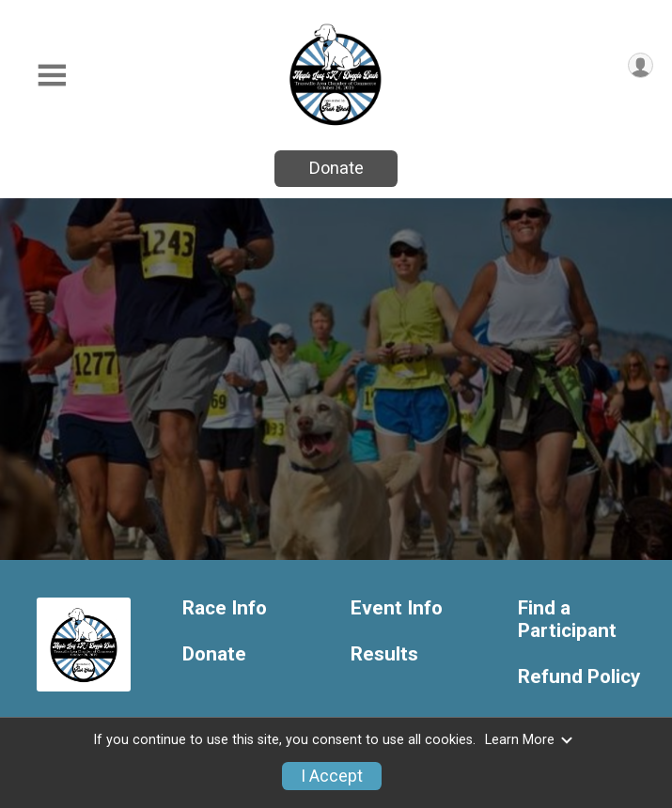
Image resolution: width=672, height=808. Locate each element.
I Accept (332, 776)
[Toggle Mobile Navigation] (52, 76)
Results (384, 654)
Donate (336, 168)
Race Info (225, 608)
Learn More (529, 740)
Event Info (397, 608)
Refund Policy (579, 677)
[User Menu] (641, 65)
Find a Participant (567, 620)
